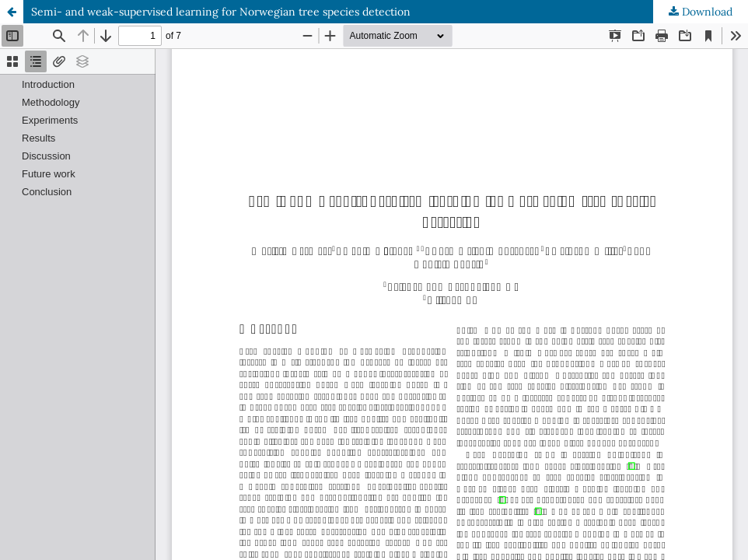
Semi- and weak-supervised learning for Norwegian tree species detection (221, 12)
